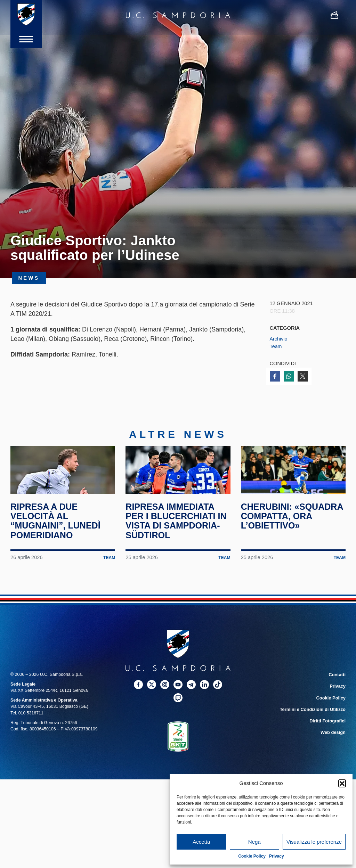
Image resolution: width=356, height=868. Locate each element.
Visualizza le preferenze (314, 842)
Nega (254, 842)
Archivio (279, 339)
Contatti (337, 685)
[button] (342, 783)
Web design (334, 740)
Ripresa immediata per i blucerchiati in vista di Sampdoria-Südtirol (178, 531)
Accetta (201, 842)
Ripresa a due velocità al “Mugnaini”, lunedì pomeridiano (57, 531)
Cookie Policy (252, 856)
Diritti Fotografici (328, 729)
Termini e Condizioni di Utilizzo (314, 718)
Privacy (277, 856)
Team (276, 346)
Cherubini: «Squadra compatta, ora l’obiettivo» (293, 526)
